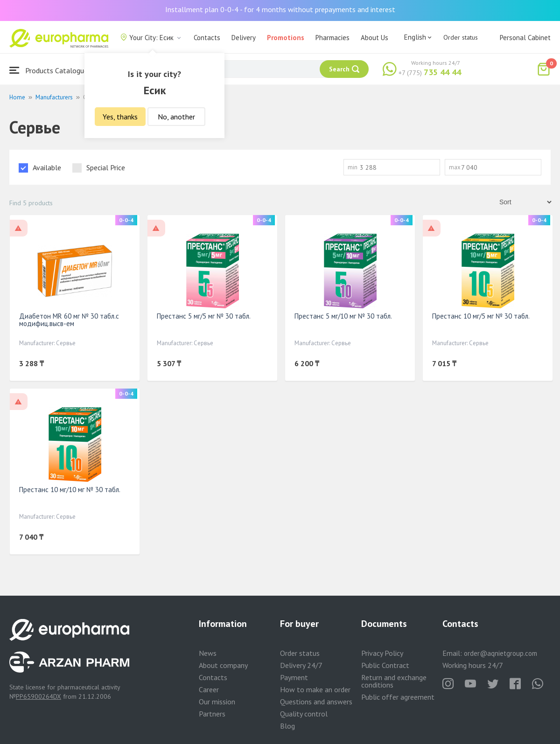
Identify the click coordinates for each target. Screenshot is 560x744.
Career (209, 689)
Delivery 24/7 (301, 665)
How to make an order (315, 689)
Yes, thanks (120, 117)
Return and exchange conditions (394, 681)
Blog (287, 726)
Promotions (286, 38)
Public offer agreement (398, 697)
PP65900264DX (38, 696)
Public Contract (385, 665)
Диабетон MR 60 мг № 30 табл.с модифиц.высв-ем (69, 320)
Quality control (304, 714)
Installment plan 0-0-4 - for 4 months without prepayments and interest (280, 9)
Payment (294, 677)
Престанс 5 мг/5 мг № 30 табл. (204, 316)
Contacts (207, 38)
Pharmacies (332, 38)
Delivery (244, 38)
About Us (374, 38)
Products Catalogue (49, 70)
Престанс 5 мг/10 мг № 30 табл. (343, 316)
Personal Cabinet (525, 38)
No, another (176, 117)
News (208, 653)
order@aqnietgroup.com (500, 653)
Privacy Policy (382, 653)
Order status (461, 37)
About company (223, 665)
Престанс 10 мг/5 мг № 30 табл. (481, 316)
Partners (212, 714)
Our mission (217, 702)
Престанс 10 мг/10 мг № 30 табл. (70, 490)
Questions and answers (316, 702)
